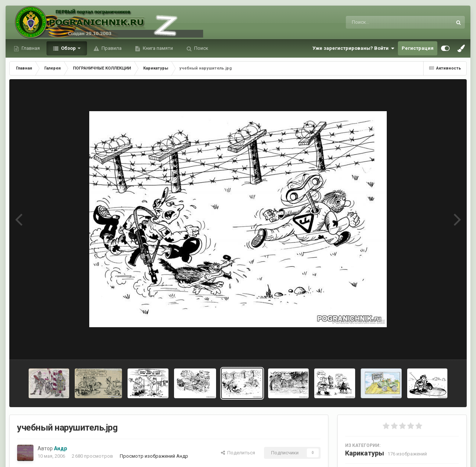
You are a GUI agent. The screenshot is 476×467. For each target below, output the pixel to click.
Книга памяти (157, 48)
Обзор (68, 48)
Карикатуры (365, 453)
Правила (111, 48)
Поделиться (238, 453)
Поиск (201, 48)
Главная (30, 48)
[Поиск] (385, 22)
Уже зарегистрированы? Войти (353, 48)
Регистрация (418, 48)
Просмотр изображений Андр (154, 456)
